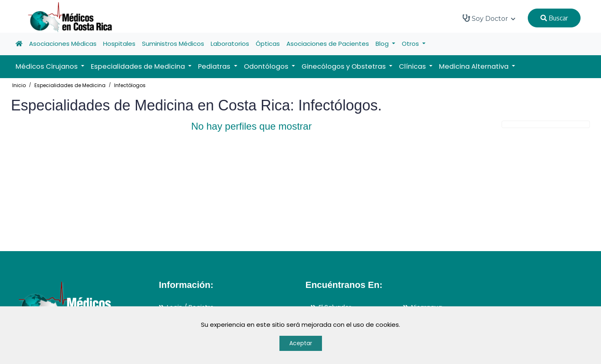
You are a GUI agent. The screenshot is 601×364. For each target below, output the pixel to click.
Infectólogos (130, 85)
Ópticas (268, 44)
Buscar (554, 18)
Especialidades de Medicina (70, 85)
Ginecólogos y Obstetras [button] (344, 66)
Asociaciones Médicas (63, 44)
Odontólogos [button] (267, 66)
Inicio (19, 85)
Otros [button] (411, 44)
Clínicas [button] (413, 66)
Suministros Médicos (173, 44)
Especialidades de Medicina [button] (139, 66)
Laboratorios (230, 44)
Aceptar (301, 343)
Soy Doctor (489, 18)
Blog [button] (383, 44)
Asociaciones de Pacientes (328, 44)
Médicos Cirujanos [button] (47, 66)
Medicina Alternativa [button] (475, 66)
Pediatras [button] (215, 66)
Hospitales (119, 44)
